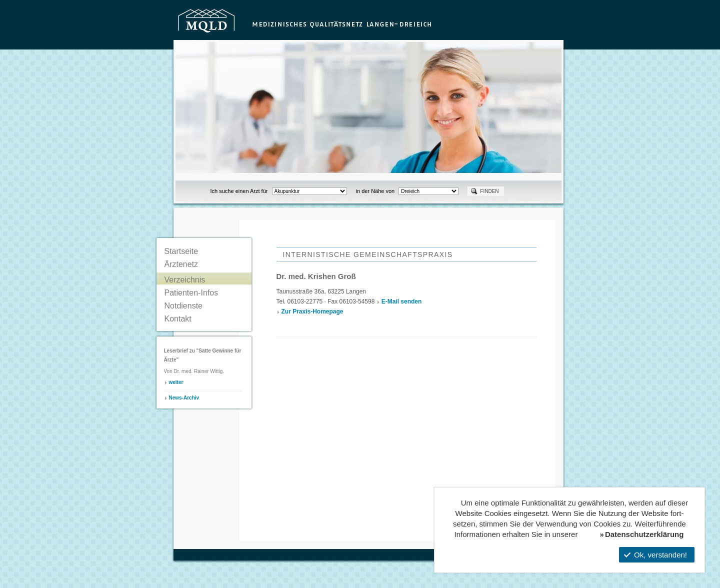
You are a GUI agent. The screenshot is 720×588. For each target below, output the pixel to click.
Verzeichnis (185, 280)
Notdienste (184, 306)
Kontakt (178, 319)
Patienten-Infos (191, 293)
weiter (176, 382)
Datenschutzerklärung (644, 534)
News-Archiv (184, 398)
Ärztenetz (181, 264)
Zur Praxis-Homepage (312, 311)
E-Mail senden (402, 301)
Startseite (181, 251)
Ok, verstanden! (655, 555)
